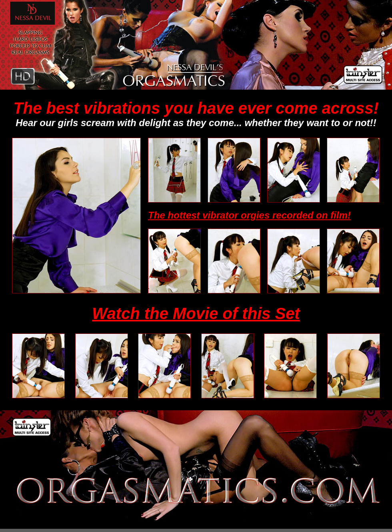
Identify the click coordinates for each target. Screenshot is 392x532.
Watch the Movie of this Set (196, 313)
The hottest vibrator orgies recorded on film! (249, 215)
